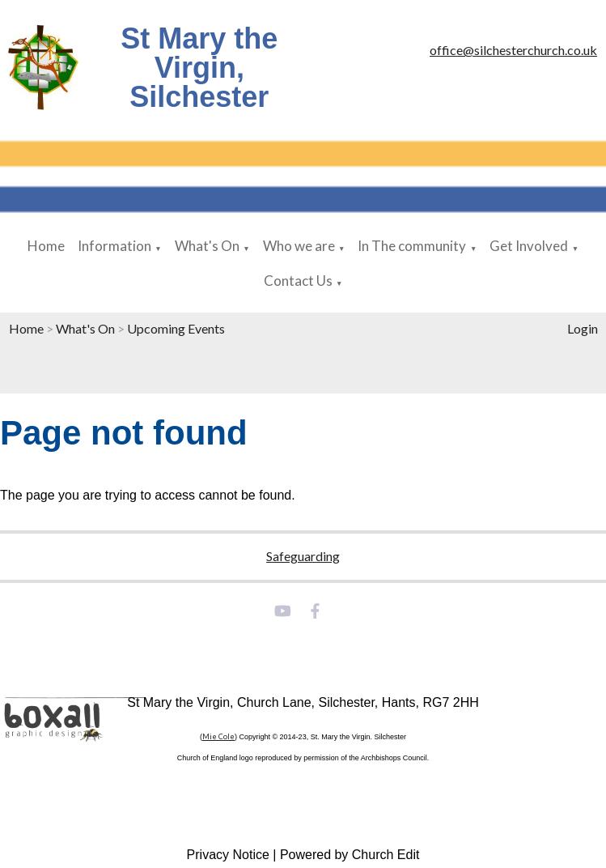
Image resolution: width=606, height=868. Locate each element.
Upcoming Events (176, 328)
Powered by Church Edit (350, 855)
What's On (207, 246)
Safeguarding (303, 556)
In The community (412, 246)
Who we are (299, 246)
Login (583, 328)
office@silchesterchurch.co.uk (513, 50)
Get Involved (529, 246)
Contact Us (298, 281)
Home (46, 246)
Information (114, 246)
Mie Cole (218, 736)
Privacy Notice (228, 855)
